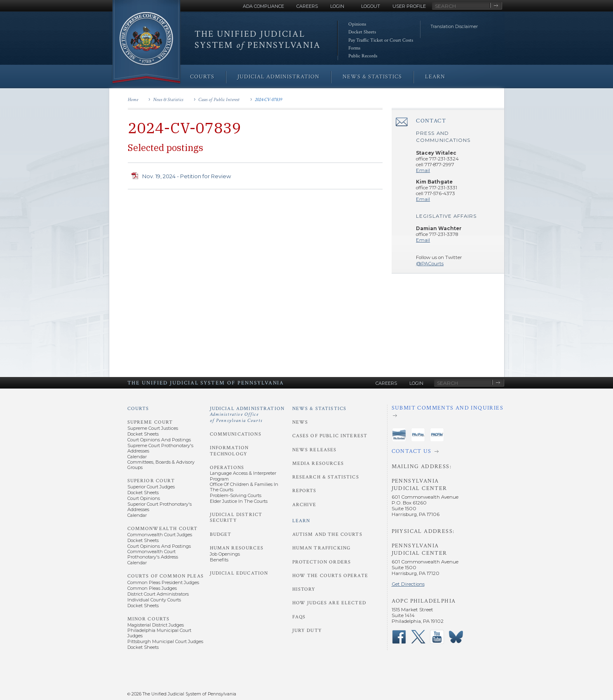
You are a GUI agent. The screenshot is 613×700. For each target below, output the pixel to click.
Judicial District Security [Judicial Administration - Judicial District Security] (236, 517)
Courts (138, 409)
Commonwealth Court (163, 529)
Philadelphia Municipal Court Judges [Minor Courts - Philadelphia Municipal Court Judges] (159, 633)
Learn (301, 521)
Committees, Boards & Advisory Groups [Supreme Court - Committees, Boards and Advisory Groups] (161, 465)
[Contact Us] (448, 452)
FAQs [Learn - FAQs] (299, 617)
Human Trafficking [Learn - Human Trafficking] (322, 548)
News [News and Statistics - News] (300, 422)
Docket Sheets (362, 32)
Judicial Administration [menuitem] (278, 77)
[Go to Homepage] (146, 42)
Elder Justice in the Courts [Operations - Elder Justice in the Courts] (239, 501)
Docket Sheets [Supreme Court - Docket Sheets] (143, 434)
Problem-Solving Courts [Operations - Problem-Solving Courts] (236, 495)
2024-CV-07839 (268, 100)
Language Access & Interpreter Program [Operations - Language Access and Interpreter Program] (243, 476)
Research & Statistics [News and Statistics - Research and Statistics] (326, 477)
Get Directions (408, 584)
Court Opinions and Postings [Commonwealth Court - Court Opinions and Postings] (159, 546)
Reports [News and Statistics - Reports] (304, 491)
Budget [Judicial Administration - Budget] (221, 534)
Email (423, 170)
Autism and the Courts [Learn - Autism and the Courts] (327, 534)
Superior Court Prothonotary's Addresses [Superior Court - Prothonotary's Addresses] (160, 507)
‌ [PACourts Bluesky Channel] (456, 637)
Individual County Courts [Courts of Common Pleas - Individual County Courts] (154, 600)
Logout (371, 6)
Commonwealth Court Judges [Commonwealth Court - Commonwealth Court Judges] (160, 535)
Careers (307, 6)
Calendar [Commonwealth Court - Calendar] (137, 563)
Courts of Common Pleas (166, 576)
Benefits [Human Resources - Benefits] (219, 560)
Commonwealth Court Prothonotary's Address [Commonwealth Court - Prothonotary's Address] (153, 554)
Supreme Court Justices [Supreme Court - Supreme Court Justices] (153, 428)
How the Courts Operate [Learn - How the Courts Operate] (330, 576)
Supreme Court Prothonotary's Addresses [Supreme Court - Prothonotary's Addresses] (160, 448)
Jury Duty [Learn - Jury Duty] (307, 630)
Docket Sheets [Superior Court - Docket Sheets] (143, 493)
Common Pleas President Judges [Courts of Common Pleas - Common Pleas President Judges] (163, 582)
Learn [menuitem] (435, 77)
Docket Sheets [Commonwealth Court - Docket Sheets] (143, 540)
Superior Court (151, 481)
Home (133, 100)
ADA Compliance (263, 6)
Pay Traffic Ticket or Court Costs (381, 40)
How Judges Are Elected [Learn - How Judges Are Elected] (329, 603)
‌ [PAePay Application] (418, 435)
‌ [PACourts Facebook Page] (399, 637)
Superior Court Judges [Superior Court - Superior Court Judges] (151, 487)
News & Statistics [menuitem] (372, 77)
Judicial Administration (247, 415)
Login (337, 6)
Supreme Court (150, 422)
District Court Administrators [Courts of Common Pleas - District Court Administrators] (158, 594)
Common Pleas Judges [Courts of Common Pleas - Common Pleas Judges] (152, 588)
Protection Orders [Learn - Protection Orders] (322, 562)
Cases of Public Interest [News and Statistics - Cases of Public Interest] (330, 436)
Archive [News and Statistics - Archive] (304, 505)
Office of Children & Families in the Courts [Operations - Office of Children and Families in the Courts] (244, 487)
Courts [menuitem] (202, 77)
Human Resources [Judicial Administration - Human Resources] (237, 548)
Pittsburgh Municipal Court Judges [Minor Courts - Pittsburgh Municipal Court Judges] (165, 641)
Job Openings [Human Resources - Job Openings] (225, 554)
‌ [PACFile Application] (437, 435)
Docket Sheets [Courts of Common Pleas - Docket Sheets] (143, 606)
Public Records (363, 56)
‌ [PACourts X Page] (418, 637)
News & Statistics (168, 100)
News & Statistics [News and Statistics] (319, 409)
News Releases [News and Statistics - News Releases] (315, 450)
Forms (354, 48)
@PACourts (430, 264)
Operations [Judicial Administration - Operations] (227, 468)
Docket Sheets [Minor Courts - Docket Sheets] (143, 647)
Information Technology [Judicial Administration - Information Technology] (229, 451)
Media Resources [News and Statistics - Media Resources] (318, 463)
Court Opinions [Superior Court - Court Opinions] (144, 498)
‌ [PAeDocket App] (399, 435)
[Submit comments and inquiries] (448, 412)
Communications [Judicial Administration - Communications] (236, 434)
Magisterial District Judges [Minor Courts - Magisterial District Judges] (156, 625)
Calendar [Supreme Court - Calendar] (137, 457)
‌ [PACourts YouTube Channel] (437, 637)
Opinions (357, 24)
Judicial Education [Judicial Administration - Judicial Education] (239, 573)
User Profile (409, 6)
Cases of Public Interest (219, 100)
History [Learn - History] (304, 589)
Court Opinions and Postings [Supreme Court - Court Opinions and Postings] (159, 440)
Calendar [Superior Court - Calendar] (137, 515)
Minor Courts (149, 619)
